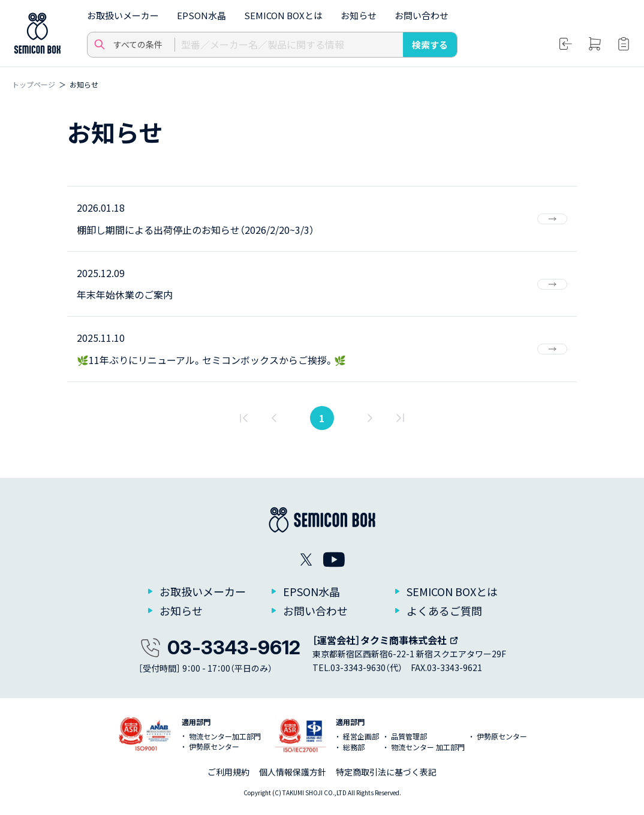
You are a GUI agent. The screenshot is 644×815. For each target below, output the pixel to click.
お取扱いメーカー (123, 15)
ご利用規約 (228, 772)
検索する (430, 45)
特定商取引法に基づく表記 (386, 772)
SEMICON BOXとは (283, 15)
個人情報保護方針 (293, 772)
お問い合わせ (422, 15)
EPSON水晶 (201, 15)
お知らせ (359, 15)
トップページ (34, 84)
